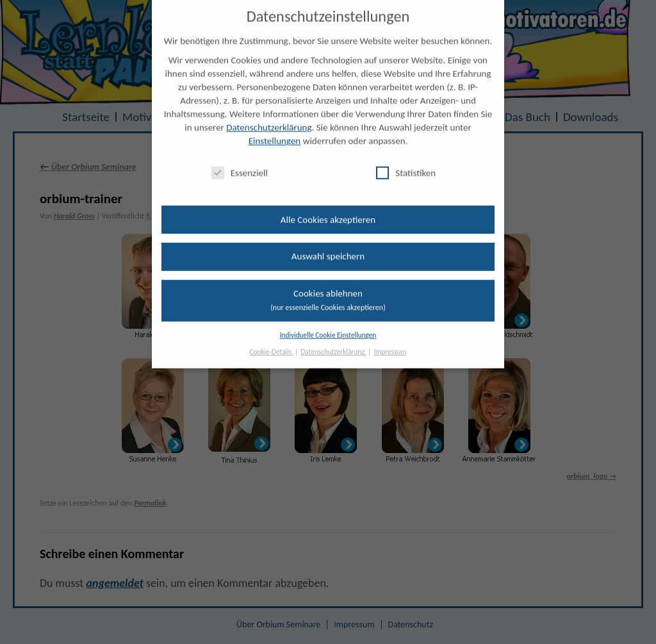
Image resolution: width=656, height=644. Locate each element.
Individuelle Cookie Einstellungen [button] (328, 326)
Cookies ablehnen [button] (328, 290)
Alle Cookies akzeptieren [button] (328, 210)
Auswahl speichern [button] (328, 247)
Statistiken (406, 163)
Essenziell (240, 163)
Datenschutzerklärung (269, 119)
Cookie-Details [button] (272, 343)
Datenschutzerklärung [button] (333, 343)
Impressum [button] (390, 343)
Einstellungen (275, 132)
